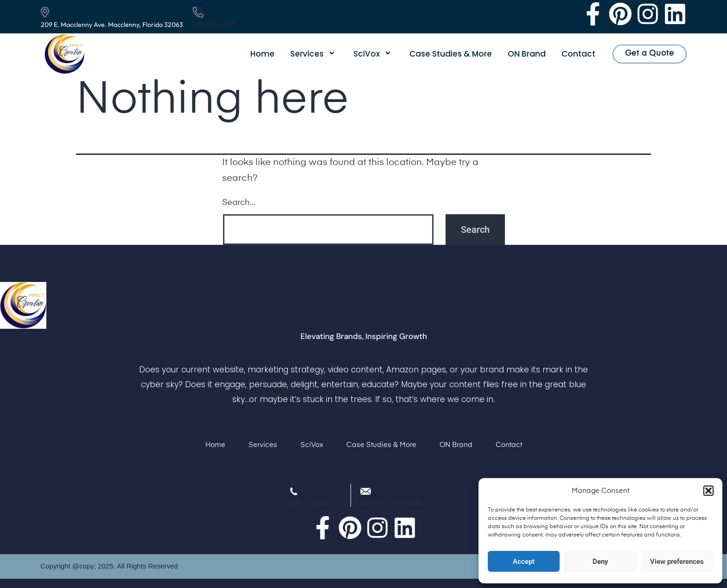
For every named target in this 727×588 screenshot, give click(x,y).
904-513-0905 (214, 25)
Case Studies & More (451, 54)
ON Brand (527, 54)
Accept (524, 562)
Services (314, 54)
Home (262, 54)
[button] (708, 491)
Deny (600, 562)
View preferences (677, 562)
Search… (239, 203)
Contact (578, 54)
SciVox (373, 54)
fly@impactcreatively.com (399, 503)
